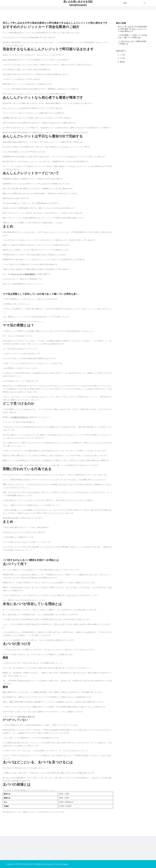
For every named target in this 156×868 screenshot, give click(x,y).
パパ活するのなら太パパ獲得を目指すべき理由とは (31, 560)
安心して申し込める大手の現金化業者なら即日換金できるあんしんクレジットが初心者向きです (55, 23)
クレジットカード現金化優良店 (23, 274)
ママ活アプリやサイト (20, 417)
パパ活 (122, 55)
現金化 (122, 62)
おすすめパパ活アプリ (27, 716)
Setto (66, 864)
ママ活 (122, 58)
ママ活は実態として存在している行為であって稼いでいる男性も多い (40, 294)
